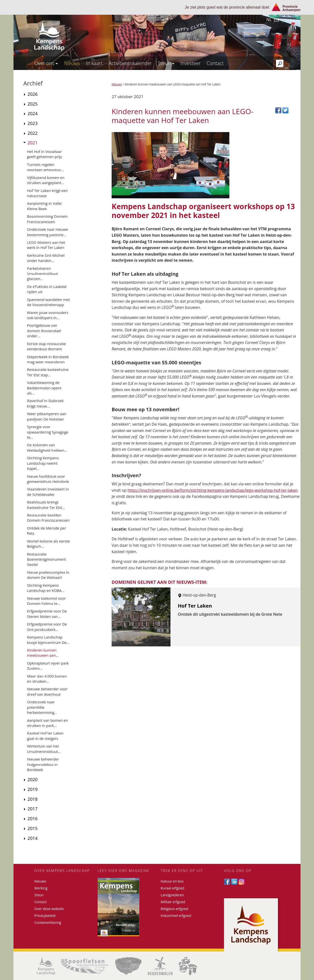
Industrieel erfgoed (176, 916)
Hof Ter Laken (195, 606)
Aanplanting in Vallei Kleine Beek (44, 206)
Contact (215, 63)
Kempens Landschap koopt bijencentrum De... (48, 640)
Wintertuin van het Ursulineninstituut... (44, 749)
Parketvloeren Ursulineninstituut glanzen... (42, 274)
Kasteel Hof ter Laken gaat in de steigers (45, 736)
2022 (33, 133)
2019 (33, 789)
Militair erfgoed (173, 902)
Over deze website (49, 909)
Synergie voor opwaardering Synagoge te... (48, 432)
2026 (33, 94)
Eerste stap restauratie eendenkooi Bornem (46, 346)
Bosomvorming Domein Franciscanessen (47, 219)
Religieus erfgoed (174, 909)
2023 (33, 123)
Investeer (190, 63)
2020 (33, 779)
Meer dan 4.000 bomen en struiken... (47, 679)
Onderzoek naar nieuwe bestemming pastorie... (47, 232)
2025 (33, 104)
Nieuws (72, 63)
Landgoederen (172, 895)
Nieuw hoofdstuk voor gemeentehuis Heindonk (48, 479)
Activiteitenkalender (130, 63)
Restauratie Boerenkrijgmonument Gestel (46, 559)
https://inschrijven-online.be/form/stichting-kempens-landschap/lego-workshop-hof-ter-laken (213, 490)
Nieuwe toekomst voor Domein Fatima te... (46, 601)
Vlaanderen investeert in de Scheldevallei (48, 492)
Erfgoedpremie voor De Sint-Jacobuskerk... (47, 627)
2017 (33, 809)
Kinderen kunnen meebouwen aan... (43, 653)
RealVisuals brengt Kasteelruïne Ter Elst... (46, 505)
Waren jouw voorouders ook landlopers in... (48, 315)
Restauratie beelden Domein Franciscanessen (48, 518)
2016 (33, 818)
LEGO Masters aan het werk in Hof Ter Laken (46, 245)
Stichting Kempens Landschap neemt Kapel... (43, 463)
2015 (33, 828)
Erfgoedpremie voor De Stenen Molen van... (47, 614)
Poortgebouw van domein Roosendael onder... (44, 331)
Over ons (46, 63)
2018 (33, 799)
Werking (41, 888)
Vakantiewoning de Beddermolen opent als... (44, 388)
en (276, 20)
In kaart (94, 63)
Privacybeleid (45, 916)
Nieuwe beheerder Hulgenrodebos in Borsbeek (43, 764)
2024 (33, 113)
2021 (33, 143)
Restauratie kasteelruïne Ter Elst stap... (48, 372)
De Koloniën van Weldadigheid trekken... (47, 447)
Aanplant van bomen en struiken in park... (47, 723)
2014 (33, 838)
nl (269, 20)
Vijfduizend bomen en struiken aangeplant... (46, 180)
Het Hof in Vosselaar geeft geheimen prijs (45, 154)
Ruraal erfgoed (172, 888)
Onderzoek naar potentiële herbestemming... (42, 707)
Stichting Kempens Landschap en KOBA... (46, 588)
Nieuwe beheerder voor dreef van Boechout (47, 691)
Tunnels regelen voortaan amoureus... (45, 167)
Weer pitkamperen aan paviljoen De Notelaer (47, 416)
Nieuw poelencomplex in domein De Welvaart (48, 575)
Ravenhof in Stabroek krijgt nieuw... (45, 403)
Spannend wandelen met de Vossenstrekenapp (48, 302)
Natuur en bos (172, 881)
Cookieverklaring (48, 922)
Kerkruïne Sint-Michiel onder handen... (46, 258)
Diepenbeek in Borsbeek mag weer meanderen (48, 359)
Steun (166, 63)
